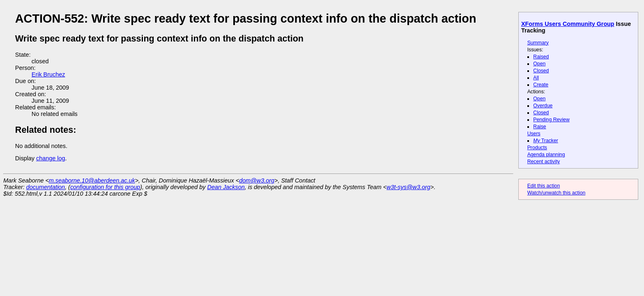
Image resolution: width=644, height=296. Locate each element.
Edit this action (544, 186)
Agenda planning (546, 155)
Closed (541, 71)
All (536, 78)
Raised (541, 57)
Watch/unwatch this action (557, 193)
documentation (46, 187)
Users (534, 134)
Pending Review (551, 120)
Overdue (543, 106)
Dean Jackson (226, 187)
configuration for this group (105, 187)
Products (537, 148)
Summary (538, 43)
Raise (539, 127)
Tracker (546, 141)
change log (51, 158)
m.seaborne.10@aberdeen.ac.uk (92, 180)
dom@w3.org (257, 180)
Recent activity (544, 162)
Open (539, 64)
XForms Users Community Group (568, 24)
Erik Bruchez (48, 74)
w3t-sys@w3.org (408, 187)
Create (541, 85)
